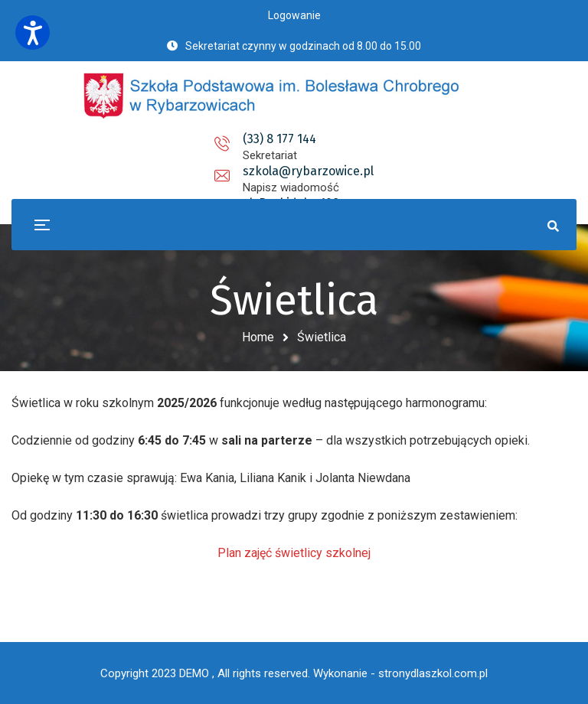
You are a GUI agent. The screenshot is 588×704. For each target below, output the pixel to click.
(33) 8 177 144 (145, 139)
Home (258, 337)
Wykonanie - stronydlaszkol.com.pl (400, 673)
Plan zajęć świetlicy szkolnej (294, 553)
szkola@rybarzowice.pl (294, 139)
